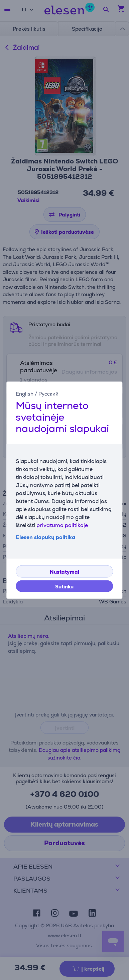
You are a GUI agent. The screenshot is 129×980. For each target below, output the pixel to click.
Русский (48, 394)
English (25, 394)
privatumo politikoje (62, 525)
